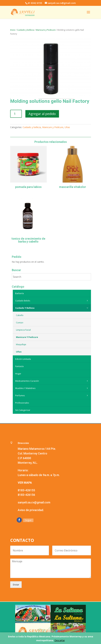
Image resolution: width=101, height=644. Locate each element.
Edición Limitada (23, 359)
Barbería (19, 293)
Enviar (16, 585)
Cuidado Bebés (52, 301)
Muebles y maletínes (52, 388)
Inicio (13, 30)
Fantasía (19, 366)
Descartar (60, 640)
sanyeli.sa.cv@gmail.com (34, 502)
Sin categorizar (23, 410)
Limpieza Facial (23, 330)
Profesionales (22, 403)
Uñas (67, 127)
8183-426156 (26, 495)
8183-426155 (26, 490)
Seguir (28, 520)
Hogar (18, 374)
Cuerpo (20, 322)
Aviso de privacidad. (31, 510)
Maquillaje (21, 344)
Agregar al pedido (42, 114)
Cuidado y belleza (26, 30)
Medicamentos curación (52, 381)
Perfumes (52, 395)
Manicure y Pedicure (46, 30)
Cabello (20, 315)
